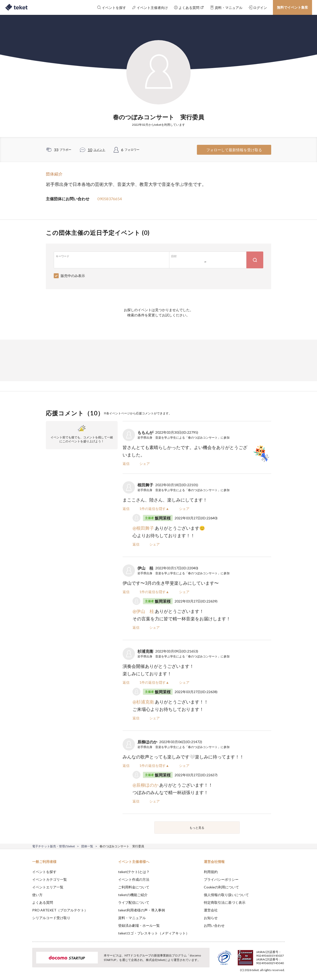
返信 (126, 464)
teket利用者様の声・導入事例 (142, 910)
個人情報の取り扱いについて (226, 895)
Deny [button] (257, 955)
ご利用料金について (134, 887)
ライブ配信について (134, 902)
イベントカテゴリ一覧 (50, 879)
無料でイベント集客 (292, 7)
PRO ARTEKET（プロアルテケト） (60, 910)
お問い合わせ (214, 925)
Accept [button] (282, 955)
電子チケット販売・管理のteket (53, 846)
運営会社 (211, 910)
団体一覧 (87, 846)
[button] (25, 962)
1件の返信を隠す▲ (154, 509)
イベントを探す (44, 872)
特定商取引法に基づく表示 (225, 902)
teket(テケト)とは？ (134, 872)
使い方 (37, 895)
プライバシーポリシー (221, 879)
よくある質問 (43, 902)
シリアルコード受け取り (51, 918)
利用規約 (211, 872)
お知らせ (211, 918)
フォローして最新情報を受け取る (234, 150)
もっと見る (197, 828)
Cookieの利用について (221, 887)
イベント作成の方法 (134, 879)
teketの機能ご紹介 (133, 895)
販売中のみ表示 (73, 276)
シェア (145, 464)
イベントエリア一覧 (48, 887)
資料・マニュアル (132, 918)
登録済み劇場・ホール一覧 (139, 925)
